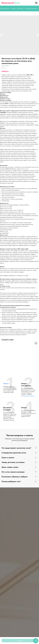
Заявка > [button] (6, 383)
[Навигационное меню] (36, 3)
